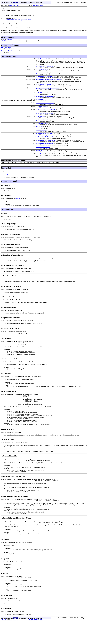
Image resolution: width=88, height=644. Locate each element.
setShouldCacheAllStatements (45, 144)
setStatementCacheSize (43, 155)
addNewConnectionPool (43, 60)
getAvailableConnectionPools (45, 69)
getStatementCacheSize (43, 126)
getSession (39, 104)
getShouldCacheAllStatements (45, 108)
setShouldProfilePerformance (45, 152)
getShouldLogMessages (43, 112)
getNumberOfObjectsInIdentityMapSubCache (49, 83)
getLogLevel (40, 76)
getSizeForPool (41, 122)
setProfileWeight (41, 137)
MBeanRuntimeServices (10, 20)
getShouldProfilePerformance (45, 119)
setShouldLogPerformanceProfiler (46, 148)
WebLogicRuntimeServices (25, 20)
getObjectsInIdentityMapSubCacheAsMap (48, 92)
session (9, 40)
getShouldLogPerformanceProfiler (46, 115)
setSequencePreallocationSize (45, 141)
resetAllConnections (42, 130)
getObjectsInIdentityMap (44, 88)
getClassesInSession (42, 72)
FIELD (11, 5)
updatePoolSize (41, 162)
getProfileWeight (41, 97)
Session (4, 42)
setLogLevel (40, 133)
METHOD (18, 5)
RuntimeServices (6, 49)
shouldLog (39, 159)
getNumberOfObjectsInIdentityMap (46, 79)
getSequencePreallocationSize (45, 101)
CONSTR (14, 5)
